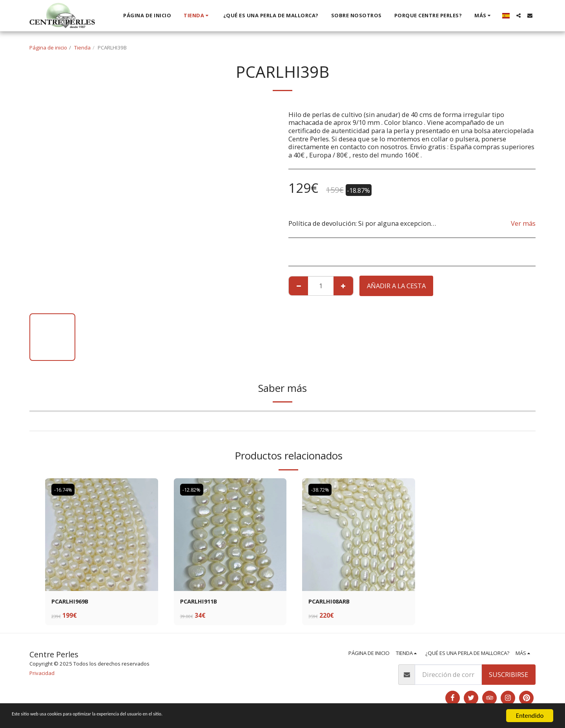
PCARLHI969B (72, 602)
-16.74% (65, 490)
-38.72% (322, 490)
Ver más (523, 223)
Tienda (82, 48)
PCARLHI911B (201, 602)
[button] (519, 16)
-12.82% (193, 490)
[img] (102, 535)
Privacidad (42, 674)
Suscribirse (508, 676)
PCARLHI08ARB (331, 602)
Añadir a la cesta (396, 286)
